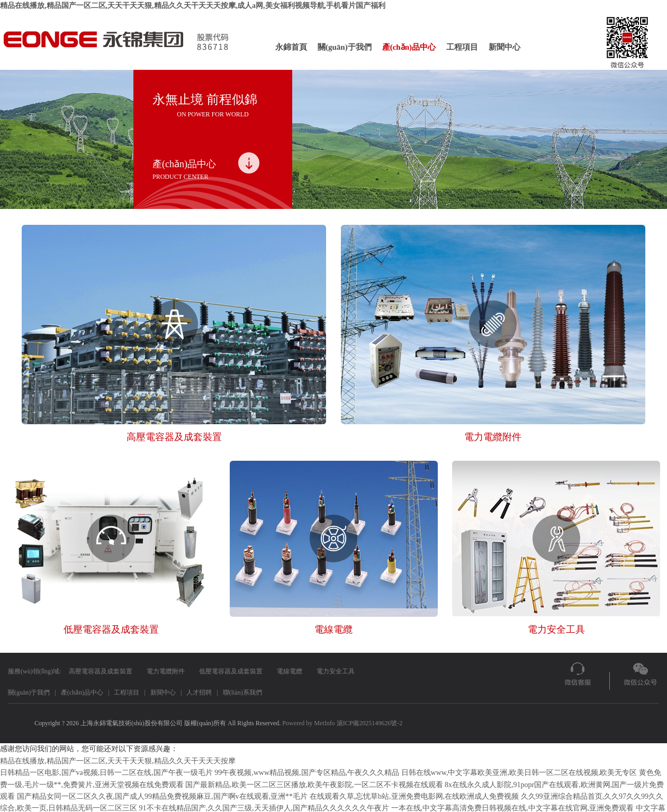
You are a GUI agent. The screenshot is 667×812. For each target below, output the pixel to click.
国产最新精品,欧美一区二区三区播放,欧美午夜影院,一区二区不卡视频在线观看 (314, 785)
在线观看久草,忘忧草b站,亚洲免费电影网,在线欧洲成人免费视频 (414, 796)
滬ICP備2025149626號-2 (370, 723)
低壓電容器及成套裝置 (231, 671)
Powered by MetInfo (308, 723)
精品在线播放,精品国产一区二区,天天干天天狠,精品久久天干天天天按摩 (118, 761)
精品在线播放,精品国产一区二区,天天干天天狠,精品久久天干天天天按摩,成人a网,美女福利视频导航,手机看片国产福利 (193, 6)
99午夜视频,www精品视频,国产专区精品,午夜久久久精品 (307, 773)
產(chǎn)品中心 (409, 47)
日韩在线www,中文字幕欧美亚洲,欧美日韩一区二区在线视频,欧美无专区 (519, 773)
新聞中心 (504, 47)
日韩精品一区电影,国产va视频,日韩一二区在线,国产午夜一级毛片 (106, 773)
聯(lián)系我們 (242, 692)
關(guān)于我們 (345, 47)
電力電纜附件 (166, 671)
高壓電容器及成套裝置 (101, 671)
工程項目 (462, 47)
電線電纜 (290, 671)
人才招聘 (199, 692)
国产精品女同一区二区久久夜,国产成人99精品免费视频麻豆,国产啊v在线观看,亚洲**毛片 (163, 796)
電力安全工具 (336, 671)
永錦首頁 (291, 47)
